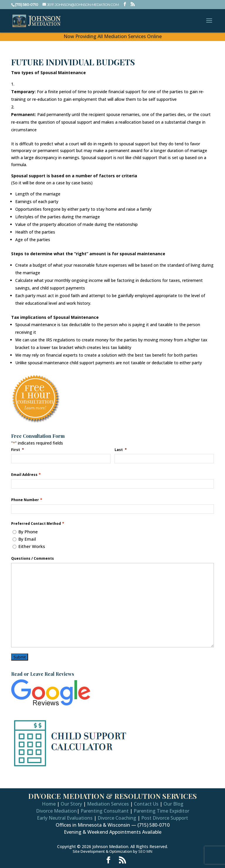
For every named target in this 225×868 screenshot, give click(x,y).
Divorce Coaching (117, 818)
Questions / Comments (33, 559)
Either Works (32, 546)
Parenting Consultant (105, 811)
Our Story (71, 804)
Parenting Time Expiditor (161, 811)
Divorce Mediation (56, 811)
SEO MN (145, 851)
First (18, 450)
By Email (27, 539)
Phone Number (27, 500)
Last (121, 450)
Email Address (26, 475)
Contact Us (146, 804)
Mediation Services (108, 804)
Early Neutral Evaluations (65, 818)
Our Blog (173, 804)
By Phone (28, 532)
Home (49, 804)
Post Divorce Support (165, 818)
